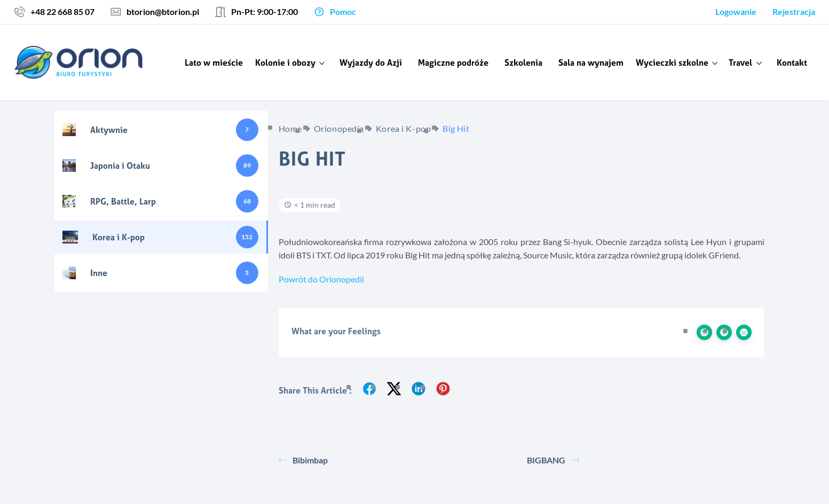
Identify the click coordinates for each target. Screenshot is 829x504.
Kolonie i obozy (285, 62)
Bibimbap (303, 460)
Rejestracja (794, 11)
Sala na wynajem (591, 62)
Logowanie (736, 11)
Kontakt (792, 62)
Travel (741, 62)
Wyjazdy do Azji (371, 62)
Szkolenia (523, 62)
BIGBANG (553, 460)
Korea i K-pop (403, 128)
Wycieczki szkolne (672, 62)
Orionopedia (339, 128)
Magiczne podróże (453, 62)
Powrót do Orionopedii (321, 279)
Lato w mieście (214, 62)
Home (290, 128)
